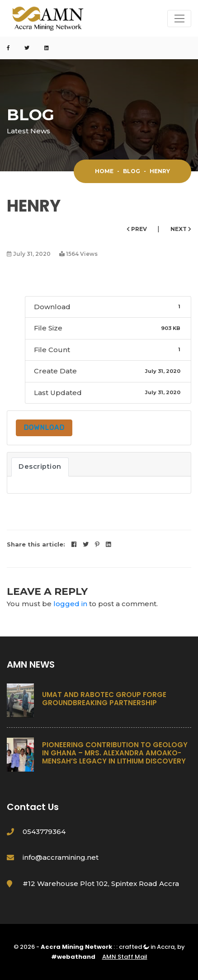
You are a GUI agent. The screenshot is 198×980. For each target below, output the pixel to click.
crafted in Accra (147, 947)
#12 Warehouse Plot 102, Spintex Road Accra (101, 883)
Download (44, 428)
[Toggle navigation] (179, 19)
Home (104, 171)
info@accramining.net (61, 857)
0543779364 (44, 832)
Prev (137, 229)
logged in (70, 604)
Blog (132, 171)
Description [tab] (40, 466)
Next (181, 229)
